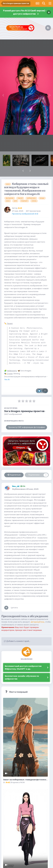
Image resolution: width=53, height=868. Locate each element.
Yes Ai (7, 379)
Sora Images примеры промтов (24, 411)
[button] (23, 171)
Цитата (14, 608)
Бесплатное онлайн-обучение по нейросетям (22, 677)
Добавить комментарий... (17, 641)
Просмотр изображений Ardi (25, 214)
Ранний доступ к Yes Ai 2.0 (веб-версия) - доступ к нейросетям (25, 12)
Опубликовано (25, 489)
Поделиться (14, 475)
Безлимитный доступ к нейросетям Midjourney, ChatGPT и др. (23, 668)
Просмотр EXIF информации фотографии (26, 427)
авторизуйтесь (38, 622)
